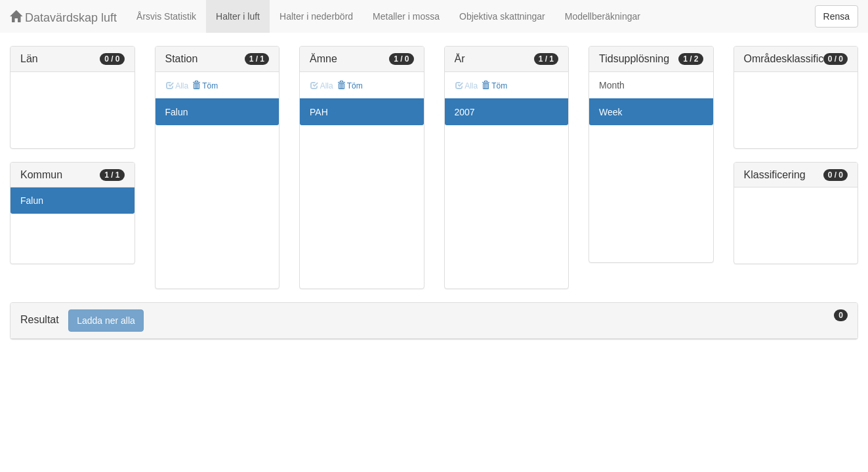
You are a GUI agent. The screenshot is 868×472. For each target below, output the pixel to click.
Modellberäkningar (603, 16)
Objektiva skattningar (502, 16)
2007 (465, 112)
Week (611, 112)
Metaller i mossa (406, 16)
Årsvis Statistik (166, 16)
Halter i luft (238, 16)
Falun (32, 201)
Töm (205, 86)
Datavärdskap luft (63, 17)
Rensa (837, 16)
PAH (319, 112)
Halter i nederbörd (316, 16)
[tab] (434, 321)
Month (612, 85)
